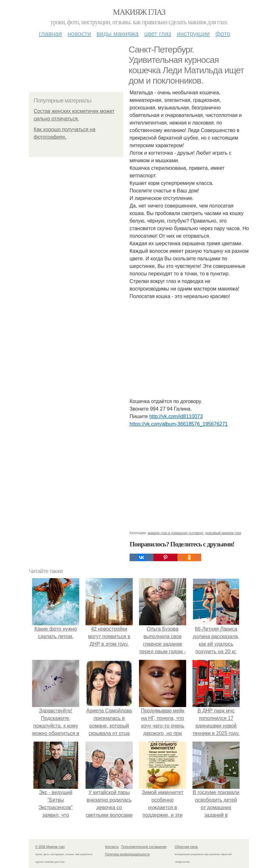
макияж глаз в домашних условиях (176, 533)
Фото (223, 34)
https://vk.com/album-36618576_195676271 (179, 424)
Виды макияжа (118, 34)
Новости (79, 34)
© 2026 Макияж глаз (50, 847)
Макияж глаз (139, 12)
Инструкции (193, 34)
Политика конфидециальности (127, 854)
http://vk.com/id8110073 (176, 416)
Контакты (112, 847)
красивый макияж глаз (223, 533)
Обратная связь (186, 847)
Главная (50, 34)
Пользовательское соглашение (144, 847)
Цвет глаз (158, 34)
